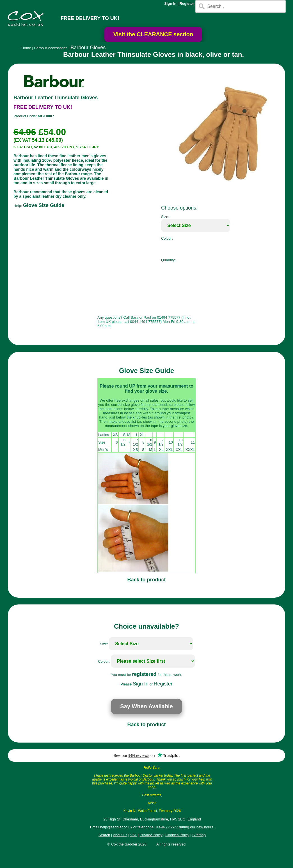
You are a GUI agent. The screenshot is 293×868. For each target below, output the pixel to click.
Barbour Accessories (51, 48)
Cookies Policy (177, 835)
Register (187, 4)
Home (26, 48)
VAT (133, 835)
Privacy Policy (151, 835)
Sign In (170, 4)
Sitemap (199, 835)
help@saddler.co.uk (116, 827)
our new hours (202, 827)
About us (120, 835)
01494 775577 (166, 827)
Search (104, 835)
